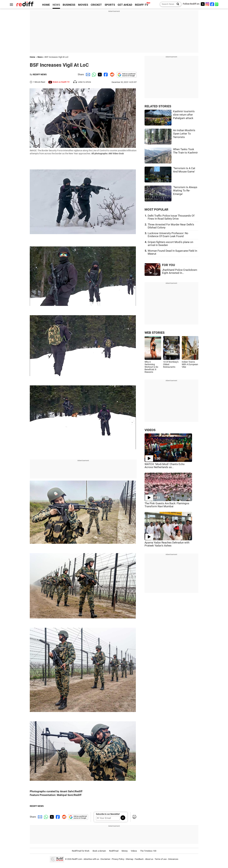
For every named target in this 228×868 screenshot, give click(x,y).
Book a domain (99, 851)
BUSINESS (69, 5)
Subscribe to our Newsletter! (108, 814)
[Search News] (177, 4)
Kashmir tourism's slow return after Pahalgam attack (184, 115)
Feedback (139, 859)
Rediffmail (114, 851)
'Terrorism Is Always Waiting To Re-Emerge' (185, 191)
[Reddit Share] (111, 74)
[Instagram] (207, 4)
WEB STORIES (155, 333)
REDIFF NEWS (40, 74)
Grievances (173, 859)
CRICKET (96, 5)
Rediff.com (77, 859)
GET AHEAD (125, 5)
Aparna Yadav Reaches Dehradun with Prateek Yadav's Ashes (167, 544)
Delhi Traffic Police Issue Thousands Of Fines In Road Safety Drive (171, 217)
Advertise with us (91, 859)
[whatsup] (217, 4)
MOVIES (83, 5)
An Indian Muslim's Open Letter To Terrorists (184, 134)
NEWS (56, 5)
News (40, 57)
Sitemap (129, 859)
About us (149, 859)
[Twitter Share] (99, 74)
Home (32, 57)
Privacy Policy (118, 859)
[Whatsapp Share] (93, 74)
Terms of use (161, 859)
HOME (46, 5)
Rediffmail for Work (81, 851)
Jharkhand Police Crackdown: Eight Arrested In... (180, 271)
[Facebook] (212, 4)
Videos (134, 851)
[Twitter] (203, 4)
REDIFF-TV (142, 5)
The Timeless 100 (148, 851)
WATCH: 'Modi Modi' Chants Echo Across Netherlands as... (165, 466)
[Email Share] (87, 74)
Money (125, 851)
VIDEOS (150, 430)
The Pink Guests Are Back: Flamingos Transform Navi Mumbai (167, 505)
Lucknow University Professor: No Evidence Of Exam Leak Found (168, 235)
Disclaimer (105, 859)
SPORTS (110, 5)
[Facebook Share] (105, 74)
